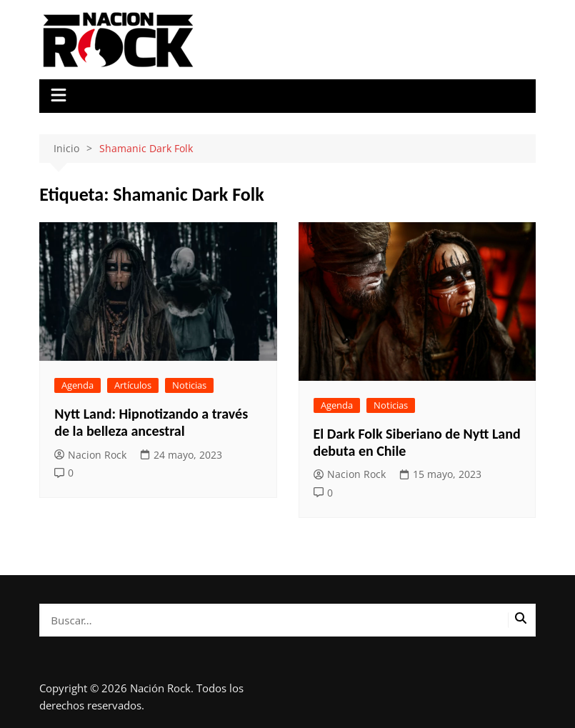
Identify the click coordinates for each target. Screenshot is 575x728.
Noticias (189, 385)
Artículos (133, 385)
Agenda (77, 385)
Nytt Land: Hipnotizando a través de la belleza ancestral (151, 422)
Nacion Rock (90, 455)
